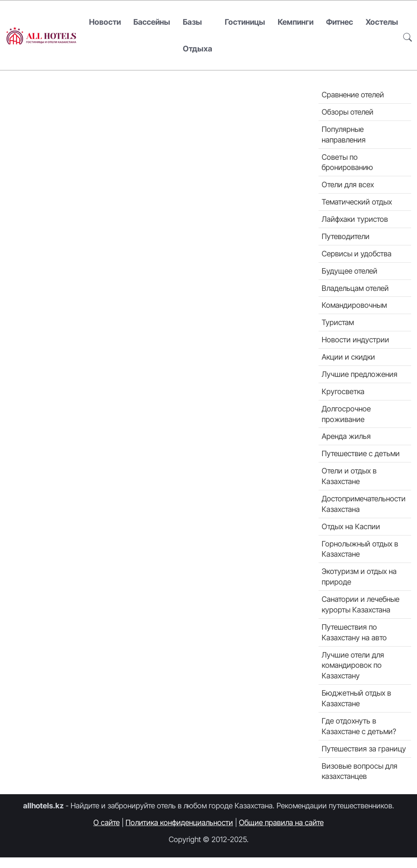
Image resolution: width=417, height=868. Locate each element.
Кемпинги (296, 22)
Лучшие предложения (360, 374)
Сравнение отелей (353, 95)
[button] (408, 36)
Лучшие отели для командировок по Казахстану (353, 665)
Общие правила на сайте (281, 822)
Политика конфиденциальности (179, 822)
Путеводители (346, 236)
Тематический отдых (357, 202)
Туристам (338, 322)
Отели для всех (348, 185)
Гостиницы (245, 22)
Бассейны (152, 22)
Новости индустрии (355, 340)
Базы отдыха (198, 35)
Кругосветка (343, 391)
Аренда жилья (346, 436)
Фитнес (340, 22)
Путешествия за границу (364, 749)
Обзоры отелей (348, 112)
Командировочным (354, 305)
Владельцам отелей (355, 288)
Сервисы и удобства (357, 254)
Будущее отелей (350, 271)
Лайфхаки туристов (355, 219)
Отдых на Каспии (351, 526)
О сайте (107, 822)
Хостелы (382, 22)
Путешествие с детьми (361, 453)
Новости (105, 22)
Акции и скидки (348, 357)
